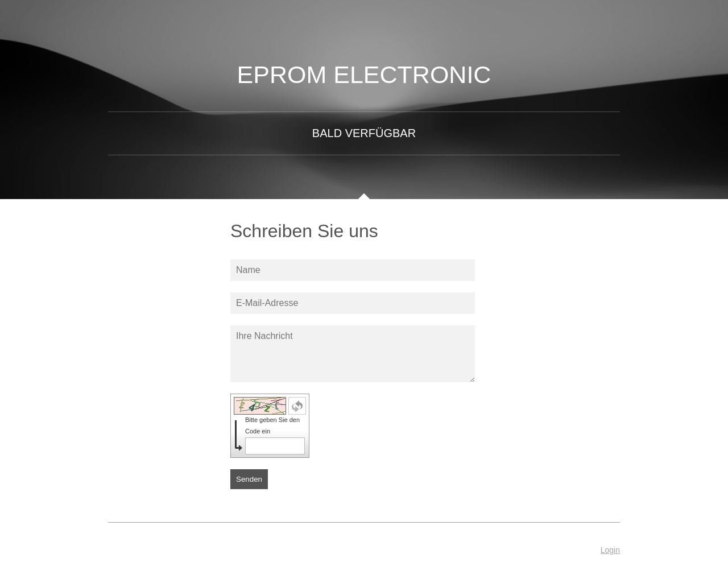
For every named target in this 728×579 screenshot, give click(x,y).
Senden (249, 479)
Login (610, 550)
